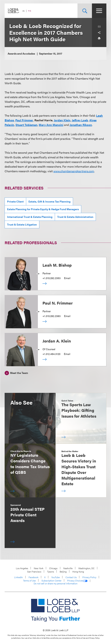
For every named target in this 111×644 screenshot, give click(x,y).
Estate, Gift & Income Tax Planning (50, 201)
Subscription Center (51, 581)
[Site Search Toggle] (85, 11)
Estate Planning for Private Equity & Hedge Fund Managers (43, 209)
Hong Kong (78, 572)
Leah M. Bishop (57, 265)
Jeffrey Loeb (80, 120)
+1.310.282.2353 (52, 278)
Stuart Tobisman (26, 125)
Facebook (34, 577)
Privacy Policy (89, 577)
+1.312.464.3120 (51, 354)
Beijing (63, 572)
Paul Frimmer (24, 120)
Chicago (53, 568)
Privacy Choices (77, 581)
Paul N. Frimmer (58, 303)
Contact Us (71, 577)
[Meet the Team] (16, 373)
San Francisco (34, 572)
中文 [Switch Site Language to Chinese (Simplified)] (30, 11)
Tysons (51, 572)
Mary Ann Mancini (51, 125)
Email (67, 278)
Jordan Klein (62, 120)
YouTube (55, 577)
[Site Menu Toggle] (99, 11)
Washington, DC (86, 568)
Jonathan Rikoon (81, 125)
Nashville (68, 568)
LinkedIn (18, 577)
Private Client (15, 201)
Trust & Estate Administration (75, 217)
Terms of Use (29, 581)
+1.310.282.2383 (52, 316)
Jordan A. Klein (57, 341)
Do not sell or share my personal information (56, 583)
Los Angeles (22, 568)
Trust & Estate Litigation (22, 224)
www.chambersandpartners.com (74, 171)
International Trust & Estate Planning (30, 217)
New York (39, 568)
